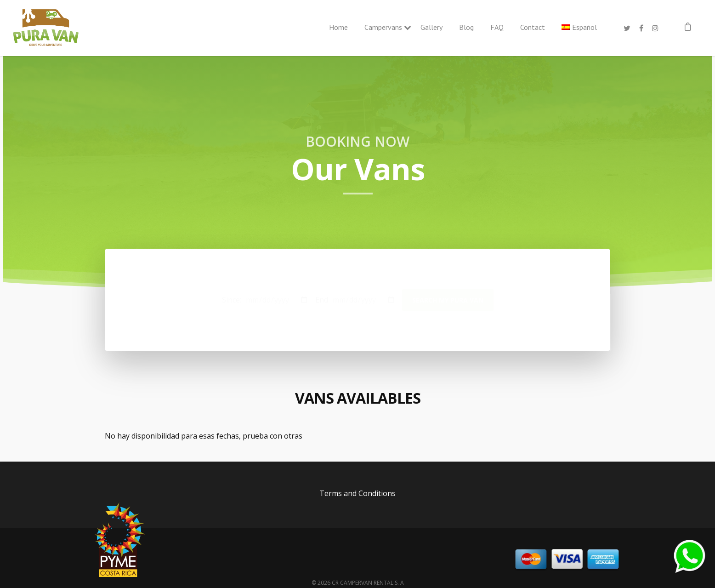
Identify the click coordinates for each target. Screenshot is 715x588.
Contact (533, 27)
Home (338, 27)
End (322, 300)
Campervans (384, 27)
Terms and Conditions (357, 493)
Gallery (431, 27)
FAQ (497, 27)
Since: (232, 300)
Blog (466, 27)
